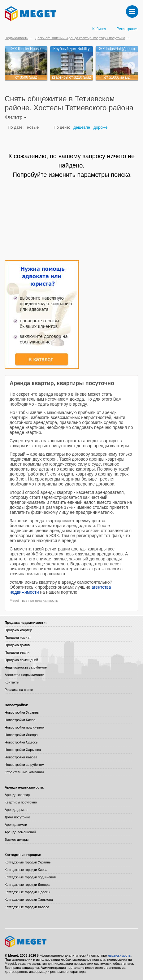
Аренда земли (16, 825)
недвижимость (46, 600)
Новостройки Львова (21, 757)
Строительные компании (24, 772)
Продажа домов (17, 645)
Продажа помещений (21, 660)
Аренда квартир (17, 795)
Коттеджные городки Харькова (29, 899)
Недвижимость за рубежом (26, 667)
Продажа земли (17, 652)
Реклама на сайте (19, 690)
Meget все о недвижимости (71, 941)
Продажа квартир (18, 630)
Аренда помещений (20, 832)
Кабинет (99, 29)
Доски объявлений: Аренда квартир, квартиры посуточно (80, 38)
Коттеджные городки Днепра (27, 885)
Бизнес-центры (17, 840)
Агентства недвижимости (24, 675)
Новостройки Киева (20, 720)
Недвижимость (16, 38)
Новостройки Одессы (22, 742)
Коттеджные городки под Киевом (30, 877)
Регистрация (128, 29)
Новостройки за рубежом (24, 765)
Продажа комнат (18, 637)
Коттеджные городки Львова (27, 907)
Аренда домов (16, 810)
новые (33, 127)
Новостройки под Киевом (24, 727)
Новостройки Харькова (23, 750)
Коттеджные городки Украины (28, 862)
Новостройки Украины (22, 712)
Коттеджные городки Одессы (27, 892)
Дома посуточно (17, 817)
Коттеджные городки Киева (26, 870)
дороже (100, 127)
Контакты (12, 682)
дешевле (82, 127)
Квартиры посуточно (21, 802)
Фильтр (16, 117)
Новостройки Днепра (21, 735)
